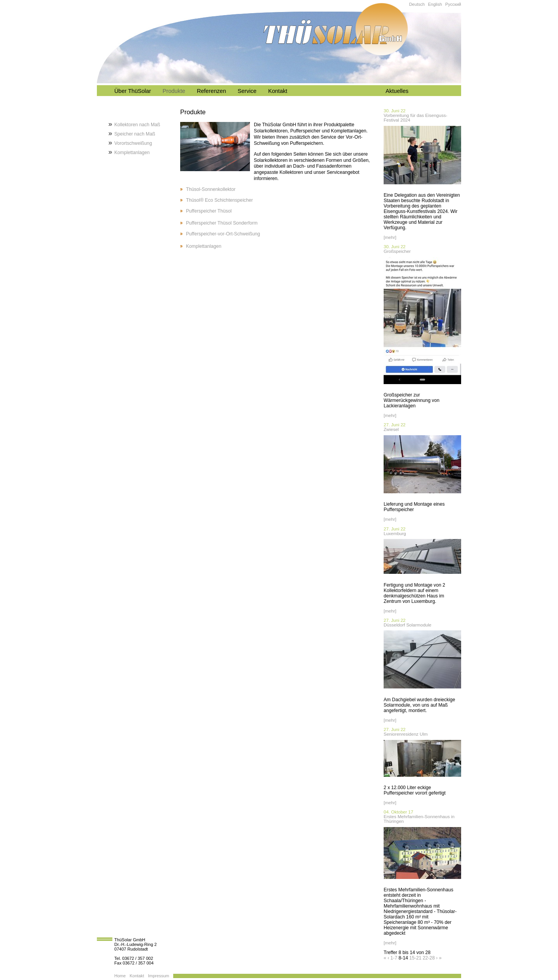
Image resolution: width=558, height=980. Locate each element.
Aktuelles (397, 91)
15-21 (415, 958)
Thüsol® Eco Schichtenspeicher (219, 200)
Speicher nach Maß (135, 134)
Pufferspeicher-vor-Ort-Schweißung (223, 234)
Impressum (159, 976)
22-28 (429, 958)
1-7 (394, 958)
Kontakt (278, 91)
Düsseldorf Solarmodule (407, 625)
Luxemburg (395, 534)
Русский (453, 4)
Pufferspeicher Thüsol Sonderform (222, 223)
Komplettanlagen (204, 246)
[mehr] (390, 237)
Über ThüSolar (133, 91)
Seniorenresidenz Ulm (406, 734)
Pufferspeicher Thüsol (209, 211)
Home (120, 976)
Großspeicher (397, 251)
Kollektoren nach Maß (137, 125)
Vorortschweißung (133, 143)
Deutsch (417, 4)
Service (247, 91)
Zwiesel (391, 429)
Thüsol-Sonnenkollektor (211, 189)
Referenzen (211, 91)
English (435, 4)
